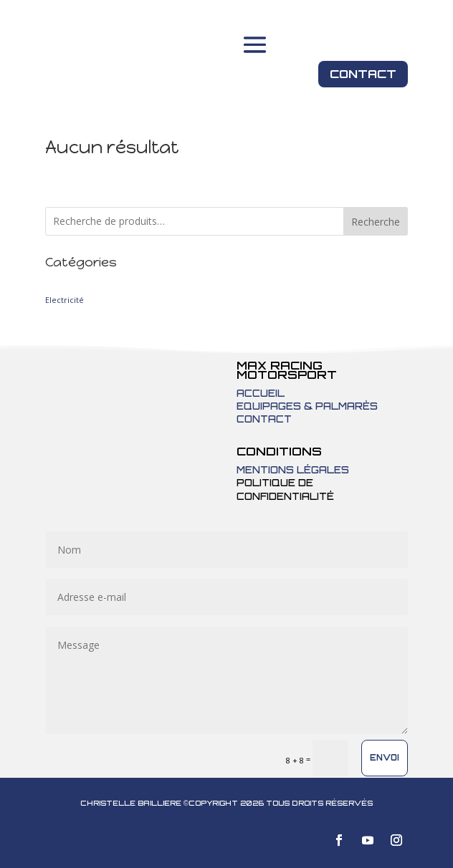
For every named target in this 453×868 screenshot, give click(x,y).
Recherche (376, 222)
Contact (363, 74)
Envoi (385, 758)
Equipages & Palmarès (307, 406)
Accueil (261, 393)
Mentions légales (293, 470)
